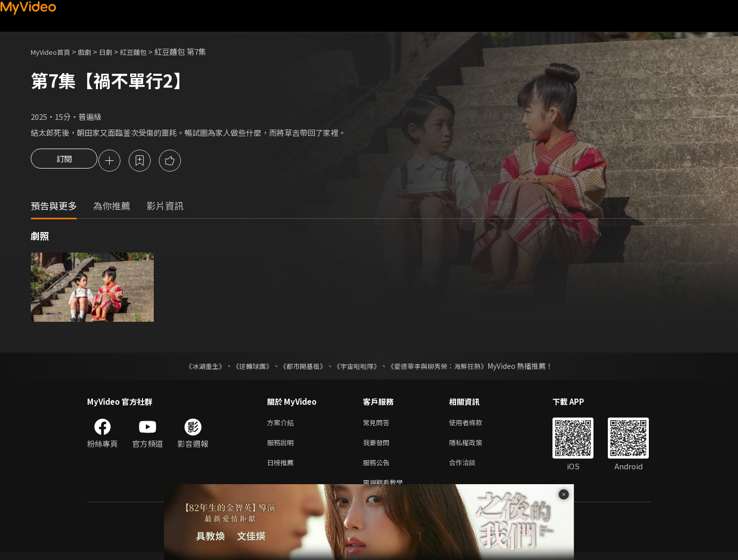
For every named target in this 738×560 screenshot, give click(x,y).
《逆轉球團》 (247, 367)
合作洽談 (470, 468)
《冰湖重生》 (196, 367)
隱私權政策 (474, 446)
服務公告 (378, 468)
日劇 (116, 51)
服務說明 (282, 446)
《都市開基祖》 (300, 367)
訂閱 (64, 161)
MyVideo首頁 (54, 51)
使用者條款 (474, 424)
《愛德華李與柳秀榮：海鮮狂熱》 (444, 367)
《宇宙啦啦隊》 (358, 367)
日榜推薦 (282, 468)
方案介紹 (282, 424)
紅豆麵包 (147, 51)
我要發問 (378, 446)
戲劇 (93, 51)
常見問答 (378, 424)
